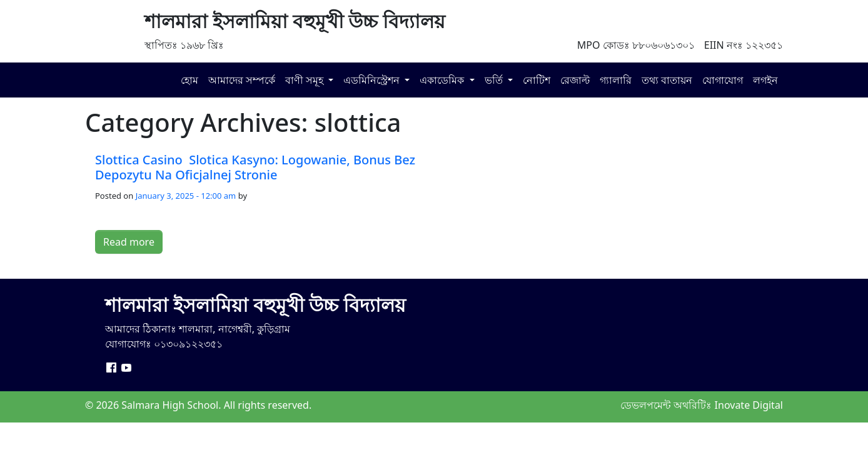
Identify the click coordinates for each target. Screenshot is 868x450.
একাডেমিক (443, 80)
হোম (189, 80)
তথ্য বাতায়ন (667, 80)
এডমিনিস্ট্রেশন (373, 80)
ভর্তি (495, 80)
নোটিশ (537, 80)
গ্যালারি (616, 80)
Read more (129, 242)
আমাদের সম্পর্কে (242, 80)
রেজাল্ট (575, 80)
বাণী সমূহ (305, 80)
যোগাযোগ (723, 80)
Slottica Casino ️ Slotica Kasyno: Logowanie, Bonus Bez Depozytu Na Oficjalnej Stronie (255, 167)
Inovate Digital (749, 405)
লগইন (765, 80)
